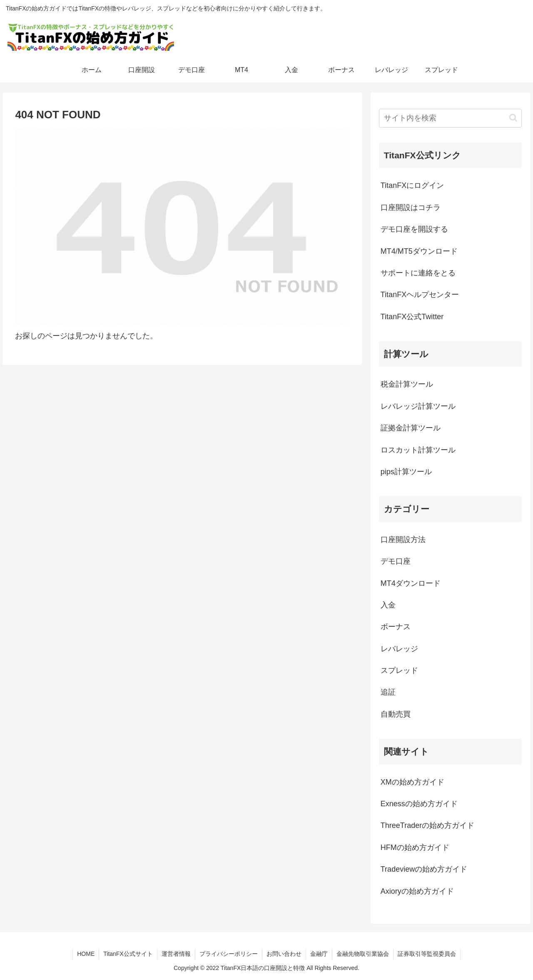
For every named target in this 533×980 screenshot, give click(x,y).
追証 (388, 692)
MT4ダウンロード (411, 583)
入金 (388, 605)
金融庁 (319, 954)
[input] (451, 118)
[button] (513, 118)
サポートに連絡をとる (418, 273)
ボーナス (396, 627)
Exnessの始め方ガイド (419, 804)
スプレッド (399, 670)
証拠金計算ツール (411, 428)
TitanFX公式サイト (128, 954)
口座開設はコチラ (411, 207)
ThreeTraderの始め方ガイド (427, 825)
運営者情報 (176, 954)
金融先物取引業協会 (363, 954)
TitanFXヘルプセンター (420, 295)
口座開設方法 (403, 540)
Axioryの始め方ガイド (417, 891)
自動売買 (396, 714)
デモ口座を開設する (414, 229)
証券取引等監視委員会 (427, 954)
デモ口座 (396, 561)
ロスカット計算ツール (418, 450)
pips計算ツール (406, 472)
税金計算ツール (407, 384)
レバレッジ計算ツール (418, 406)
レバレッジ (399, 649)
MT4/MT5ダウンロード (419, 251)
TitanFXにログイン (412, 185)
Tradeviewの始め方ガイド (424, 869)
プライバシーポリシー (229, 954)
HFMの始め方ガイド (415, 847)
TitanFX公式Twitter (412, 317)
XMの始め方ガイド (412, 782)
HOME (86, 954)
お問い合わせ (284, 954)
